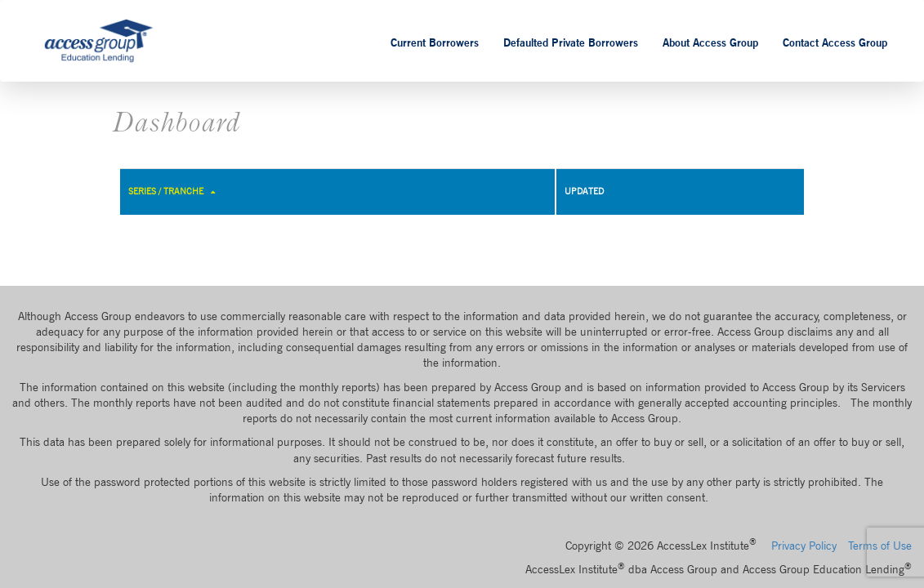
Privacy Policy (804, 546)
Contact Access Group (835, 42)
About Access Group (710, 42)
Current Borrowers (435, 42)
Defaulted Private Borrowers (571, 42)
